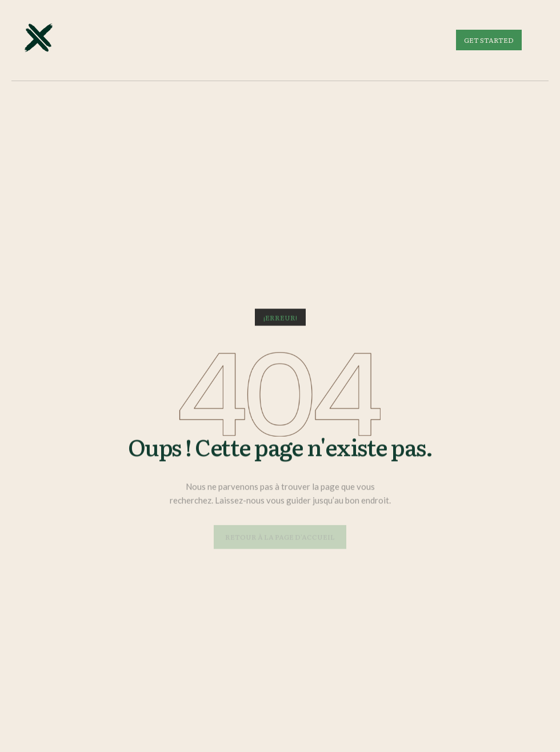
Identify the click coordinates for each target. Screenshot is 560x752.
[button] (280, 318)
